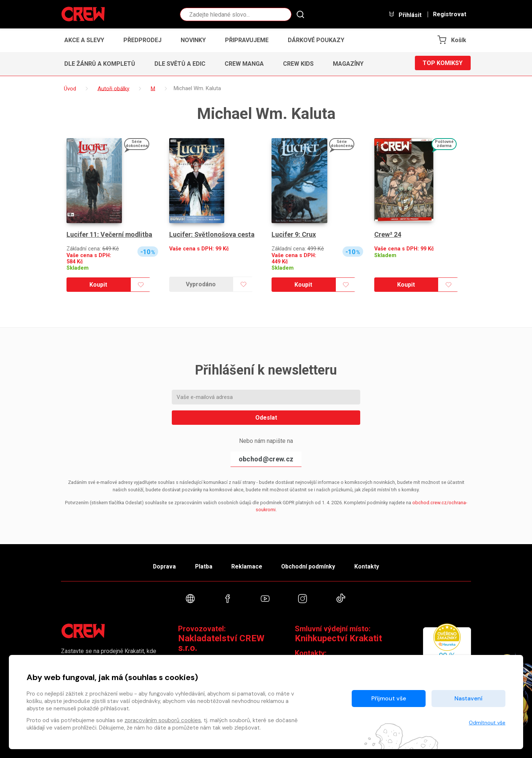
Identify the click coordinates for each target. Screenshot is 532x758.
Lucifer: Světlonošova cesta (212, 234)
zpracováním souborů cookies (163, 720)
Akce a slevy (84, 40)
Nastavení (468, 698)
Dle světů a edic (180, 64)
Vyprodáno (201, 284)
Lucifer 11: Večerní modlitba (110, 234)
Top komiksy (443, 64)
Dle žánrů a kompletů (100, 64)
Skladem (78, 268)
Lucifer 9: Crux (294, 234)
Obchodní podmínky (310, 565)
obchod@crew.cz (266, 459)
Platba (202, 565)
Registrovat (450, 14)
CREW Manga (244, 64)
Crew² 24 (388, 234)
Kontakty (370, 565)
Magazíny (348, 64)
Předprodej (142, 40)
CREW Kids (298, 64)
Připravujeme (247, 40)
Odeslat (266, 418)
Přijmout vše (389, 698)
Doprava (161, 565)
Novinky (193, 40)
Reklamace (247, 565)
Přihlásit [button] (405, 15)
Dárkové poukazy (316, 40)
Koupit (98, 285)
